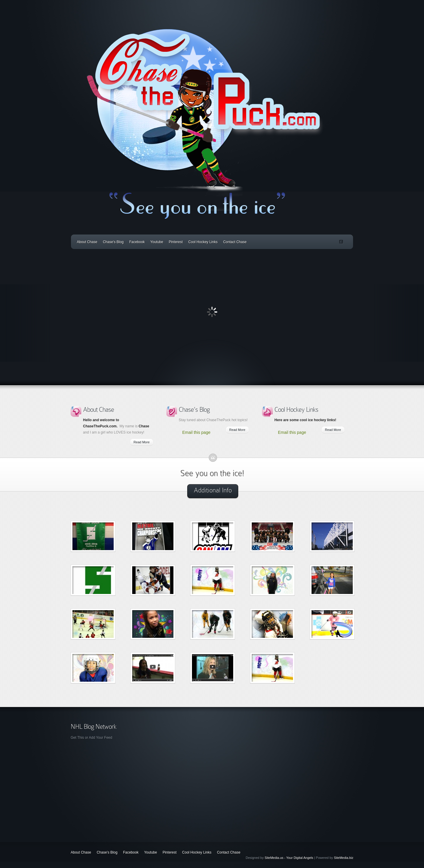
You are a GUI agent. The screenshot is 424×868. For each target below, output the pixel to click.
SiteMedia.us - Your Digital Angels (289, 858)
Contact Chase (235, 242)
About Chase (87, 242)
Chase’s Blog (113, 242)
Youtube (157, 242)
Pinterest (176, 242)
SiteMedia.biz (344, 858)
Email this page (196, 432)
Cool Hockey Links (203, 242)
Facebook (137, 242)
